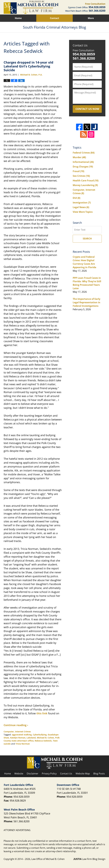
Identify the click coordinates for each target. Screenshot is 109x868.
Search (87, 239)
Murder (79, 157)
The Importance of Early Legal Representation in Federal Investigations (87, 302)
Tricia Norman (23, 744)
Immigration (82, 203)
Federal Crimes (84, 153)
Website (19, 774)
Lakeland (31, 738)
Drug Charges (83, 167)
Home (18, 18)
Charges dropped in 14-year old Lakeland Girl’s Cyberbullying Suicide (28, 66)
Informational (83, 162)
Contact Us (80, 45)
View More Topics (83, 212)
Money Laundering (85, 185)
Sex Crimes (81, 176)
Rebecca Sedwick (43, 741)
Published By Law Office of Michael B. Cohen (85, 7)
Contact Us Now (87, 109)
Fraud (78, 171)
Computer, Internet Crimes (17, 732)
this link (42, 713)
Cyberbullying (40, 735)
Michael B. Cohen (45, 738)
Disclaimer (33, 774)
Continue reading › (16, 725)
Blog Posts (99, 774)
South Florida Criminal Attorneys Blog (31, 7)
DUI (76, 198)
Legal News (81, 207)
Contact (54, 18)
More (91, 18)
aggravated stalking (22, 735)
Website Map (83, 774)
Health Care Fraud (86, 181)
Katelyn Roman (18, 738)
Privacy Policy (49, 774)
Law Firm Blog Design (89, 859)
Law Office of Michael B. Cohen (48, 859)
